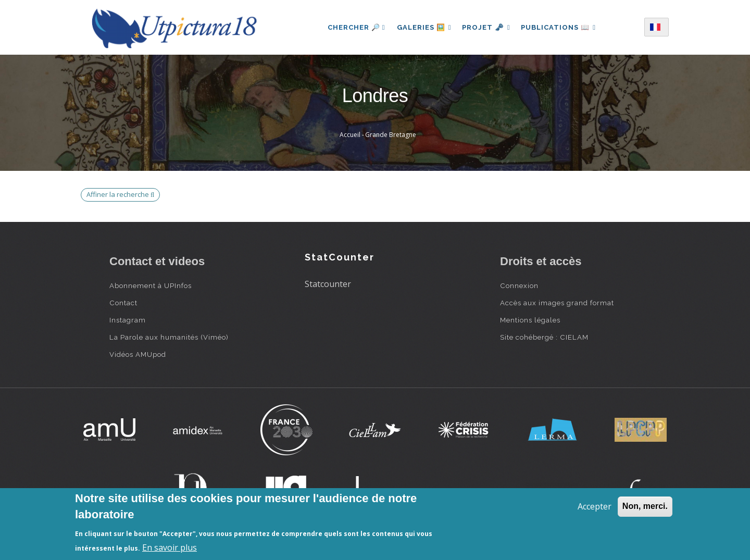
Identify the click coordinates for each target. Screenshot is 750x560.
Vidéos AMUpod (138, 354)
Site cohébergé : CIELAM (544, 337)
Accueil (350, 135)
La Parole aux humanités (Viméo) (169, 337)
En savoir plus (170, 547)
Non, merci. (645, 506)
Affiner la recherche (120, 194)
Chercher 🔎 (354, 27)
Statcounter (328, 284)
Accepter (595, 506)
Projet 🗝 (486, 27)
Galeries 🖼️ (422, 27)
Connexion (519, 285)
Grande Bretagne (391, 135)
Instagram (128, 320)
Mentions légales (530, 320)
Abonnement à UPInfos (151, 285)
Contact (123, 303)
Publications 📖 (560, 27)
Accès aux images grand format (557, 303)
